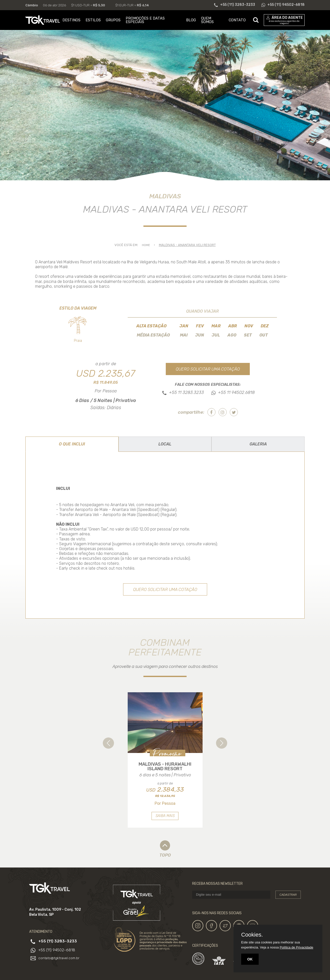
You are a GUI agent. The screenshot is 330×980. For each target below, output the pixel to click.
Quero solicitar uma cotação (208, 369)
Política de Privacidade (296, 947)
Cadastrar (288, 900)
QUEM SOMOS (207, 20)
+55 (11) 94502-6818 (58, 955)
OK (250, 959)
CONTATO (237, 20)
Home (146, 245)
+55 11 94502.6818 (236, 393)
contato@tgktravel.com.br (60, 963)
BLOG (191, 20)
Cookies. (252, 935)
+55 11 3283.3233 (186, 393)
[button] (108, 743)
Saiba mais (165, 821)
